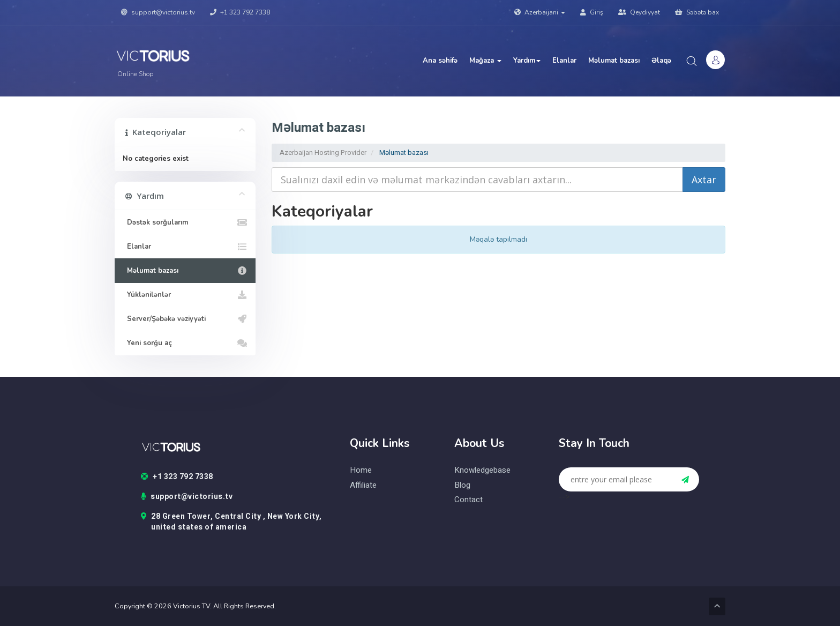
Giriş (592, 12)
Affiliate (363, 485)
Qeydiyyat (639, 12)
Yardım (527, 61)
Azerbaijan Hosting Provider (323, 152)
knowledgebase (482, 470)
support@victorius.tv (158, 12)
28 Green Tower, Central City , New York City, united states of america (231, 522)
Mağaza (485, 61)
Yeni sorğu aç (185, 343)
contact (468, 500)
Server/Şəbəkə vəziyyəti (185, 319)
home (361, 470)
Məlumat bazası (614, 61)
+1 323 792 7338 (240, 12)
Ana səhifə (440, 61)
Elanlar (564, 61)
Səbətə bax (697, 12)
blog (462, 485)
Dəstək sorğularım (185, 222)
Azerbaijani (540, 12)
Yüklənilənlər (185, 295)
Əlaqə (661, 61)
